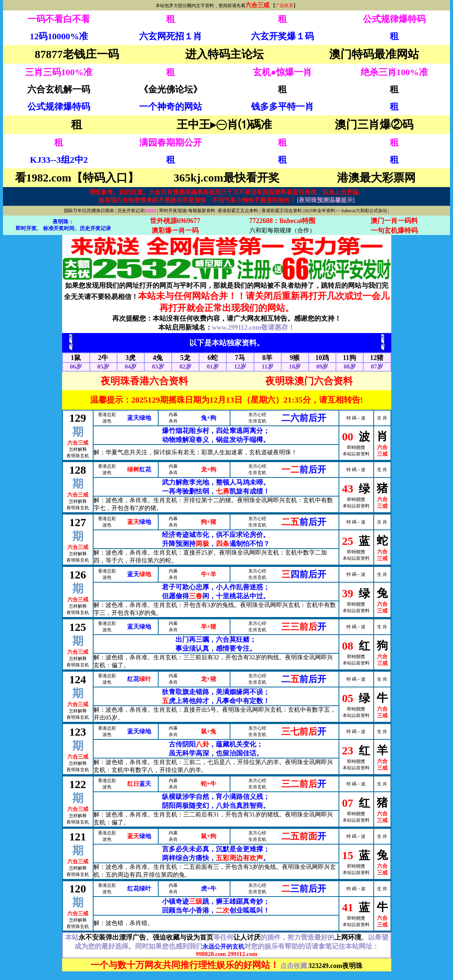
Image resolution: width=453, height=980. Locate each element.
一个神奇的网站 (171, 107)
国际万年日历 (77, 211)
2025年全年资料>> (322, 211)
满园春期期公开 (171, 143)
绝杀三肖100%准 (394, 72)
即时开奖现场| (173, 211)
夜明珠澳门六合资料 (309, 381)
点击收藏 (294, 966)
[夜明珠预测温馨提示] (326, 200)
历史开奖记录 (131, 211)
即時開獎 (356, 448)
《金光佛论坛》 (171, 89)
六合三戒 (257, 5)
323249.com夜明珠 (335, 966)
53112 (151, 211)
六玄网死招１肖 (171, 36)
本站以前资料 (356, 454)
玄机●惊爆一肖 (283, 72)
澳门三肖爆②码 (374, 124)
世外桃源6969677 (175, 221)
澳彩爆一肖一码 (175, 231)
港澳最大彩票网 (376, 178)
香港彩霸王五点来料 (238, 211)
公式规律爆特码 (394, 19)
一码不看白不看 (59, 19)
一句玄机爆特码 (394, 231)
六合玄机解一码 (59, 89)
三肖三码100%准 (59, 72)
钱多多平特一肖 (282, 107)
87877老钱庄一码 (77, 54)
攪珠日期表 (103, 211)
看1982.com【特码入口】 (77, 178)
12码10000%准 (59, 36)
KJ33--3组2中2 (59, 160)
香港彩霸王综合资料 (282, 211)
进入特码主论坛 (224, 54)
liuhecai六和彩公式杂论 (364, 211)
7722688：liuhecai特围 (282, 221)
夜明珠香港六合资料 (144, 381)
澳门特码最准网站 (374, 54)
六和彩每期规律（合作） (282, 230)
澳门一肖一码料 (394, 221)
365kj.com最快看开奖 (226, 178)
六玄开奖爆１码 (282, 36)
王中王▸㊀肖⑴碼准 (224, 124)
